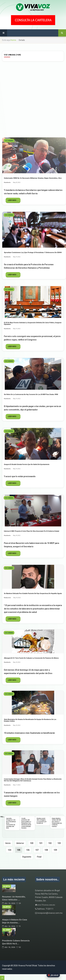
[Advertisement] (33, 99)
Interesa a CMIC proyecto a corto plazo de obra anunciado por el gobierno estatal (32, 531)
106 (28, 850)
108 (46, 850)
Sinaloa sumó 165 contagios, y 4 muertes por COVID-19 (42, 821)
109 (55, 850)
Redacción (7, 598)
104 (9, 850)
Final (39, 857)
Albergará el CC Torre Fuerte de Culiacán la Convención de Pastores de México (31, 658)
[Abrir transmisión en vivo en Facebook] (53, 975)
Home (13, 40)
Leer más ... (13, 200)
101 (41, 843)
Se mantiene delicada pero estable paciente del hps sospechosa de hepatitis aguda (33, 593)
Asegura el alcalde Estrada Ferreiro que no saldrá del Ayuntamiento (27, 464)
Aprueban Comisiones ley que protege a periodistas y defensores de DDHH (33, 252)
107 (37, 850)
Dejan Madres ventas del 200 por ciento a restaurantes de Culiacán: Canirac (57, 822)
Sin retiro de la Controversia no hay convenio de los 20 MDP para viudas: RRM (31, 394)
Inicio (8, 843)
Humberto (7, 182)
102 (50, 843)
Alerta (7, 886)
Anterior (20, 843)
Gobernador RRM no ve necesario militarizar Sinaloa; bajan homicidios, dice (33, 178)
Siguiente (27, 857)
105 (19, 850)
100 (32, 843)
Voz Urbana (9, 141)
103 (59, 843)
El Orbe (7, 930)
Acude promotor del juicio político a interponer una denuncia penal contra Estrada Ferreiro (26, 823)
